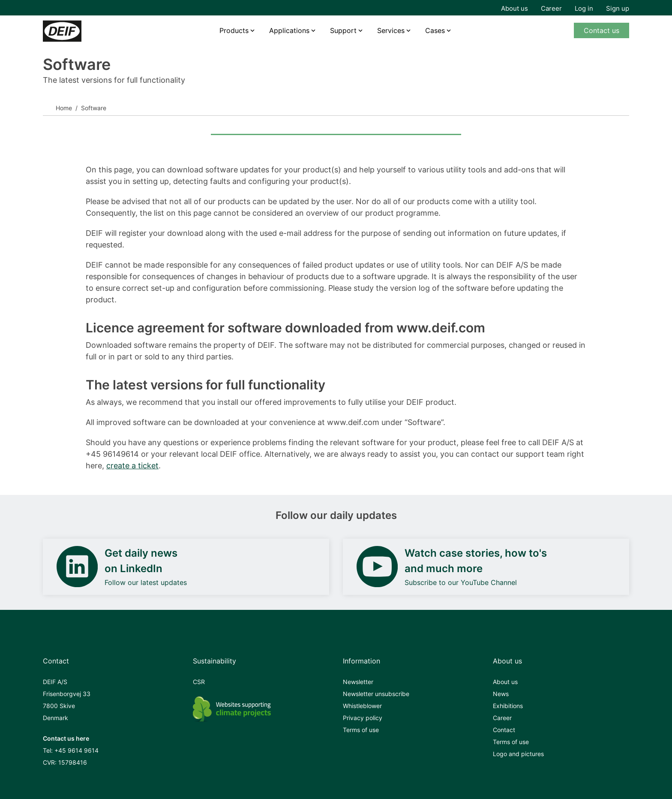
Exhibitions (508, 706)
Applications (289, 30)
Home (64, 108)
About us (514, 8)
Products (234, 30)
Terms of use (361, 730)
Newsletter (358, 682)
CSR (199, 682)
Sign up (618, 8)
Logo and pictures (518, 754)
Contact (504, 730)
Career (551, 8)
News (501, 694)
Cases (435, 30)
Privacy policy (363, 718)
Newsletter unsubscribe (376, 694)
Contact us (601, 30)
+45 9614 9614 (76, 750)
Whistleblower (362, 706)
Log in (584, 8)
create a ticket (132, 466)
